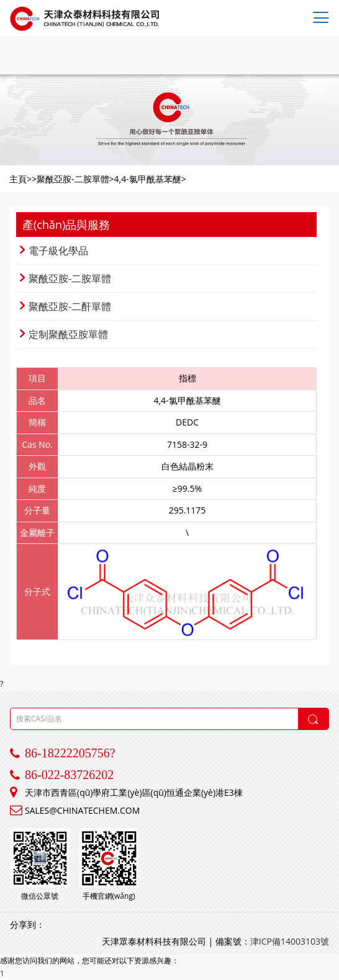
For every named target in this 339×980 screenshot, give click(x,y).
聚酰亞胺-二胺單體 (66, 278)
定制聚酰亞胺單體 (64, 334)
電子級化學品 (54, 251)
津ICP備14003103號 (290, 941)
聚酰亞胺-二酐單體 (66, 306)
